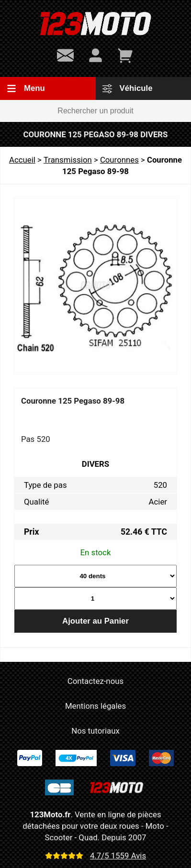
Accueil (22, 160)
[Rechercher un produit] (95, 111)
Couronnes (119, 160)
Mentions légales (95, 706)
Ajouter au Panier (95, 621)
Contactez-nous (95, 681)
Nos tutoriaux (95, 731)
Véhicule (128, 88)
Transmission (68, 160)
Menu (26, 88)
